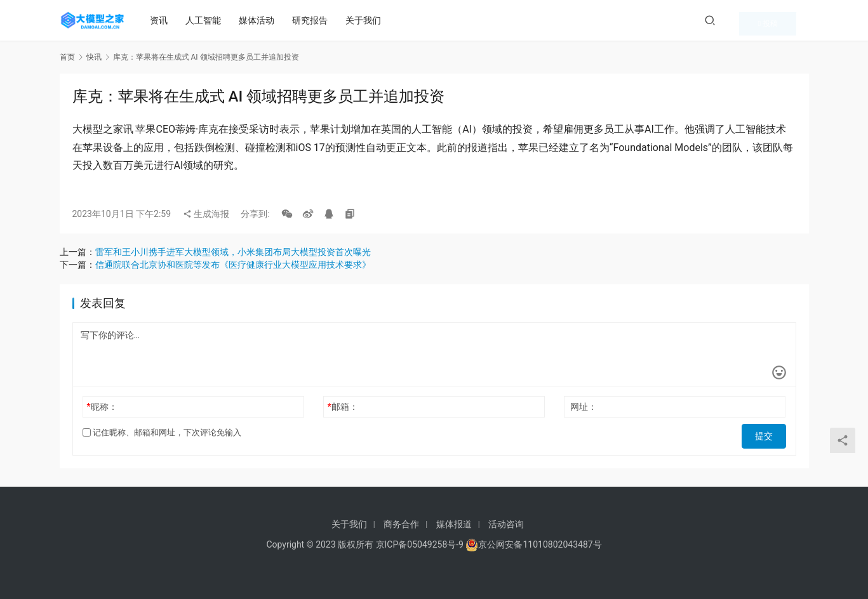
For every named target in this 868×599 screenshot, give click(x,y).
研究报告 (316, 20)
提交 (768, 433)
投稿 (788, 20)
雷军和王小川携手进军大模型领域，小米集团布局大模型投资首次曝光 (233, 252)
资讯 (164, 20)
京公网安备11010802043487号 (540, 544)
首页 (67, 57)
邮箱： (343, 407)
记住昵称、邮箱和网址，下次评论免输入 (162, 432)
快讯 (94, 57)
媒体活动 (262, 20)
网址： (584, 407)
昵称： (102, 407)
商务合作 (401, 524)
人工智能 (209, 20)
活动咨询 (506, 524)
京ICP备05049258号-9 (420, 544)
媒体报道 (454, 524)
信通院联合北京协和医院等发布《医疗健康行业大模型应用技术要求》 (233, 265)
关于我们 (369, 20)
